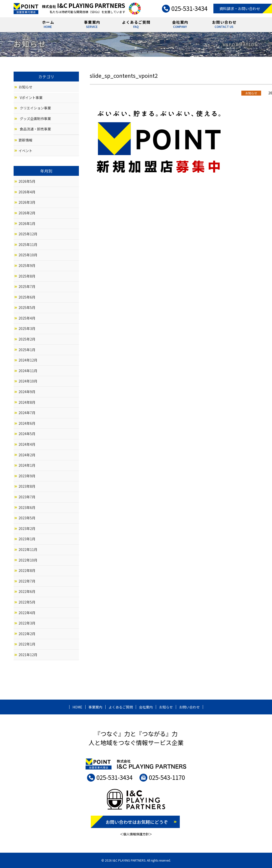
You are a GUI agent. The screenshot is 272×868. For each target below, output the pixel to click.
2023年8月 (27, 486)
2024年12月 (28, 360)
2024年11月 (28, 371)
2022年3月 (27, 623)
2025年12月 (28, 234)
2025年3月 (27, 328)
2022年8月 (27, 570)
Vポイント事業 (31, 98)
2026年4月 (27, 192)
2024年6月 (27, 423)
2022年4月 (27, 613)
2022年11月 (28, 549)
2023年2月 (27, 528)
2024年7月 (27, 413)
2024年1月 (27, 465)
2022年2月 (27, 634)
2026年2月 (27, 213)
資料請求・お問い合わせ (240, 9)
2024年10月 (28, 381)
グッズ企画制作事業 (35, 119)
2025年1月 (27, 350)
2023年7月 (27, 497)
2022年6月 (27, 591)
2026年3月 (27, 202)
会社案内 (180, 25)
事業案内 (92, 25)
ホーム (48, 25)
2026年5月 (27, 181)
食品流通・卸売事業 (35, 129)
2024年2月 (27, 455)
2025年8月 (27, 276)
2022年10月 (28, 560)
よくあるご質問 (136, 25)
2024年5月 (27, 434)
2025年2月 (27, 339)
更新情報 (25, 140)
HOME (77, 707)
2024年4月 (27, 444)
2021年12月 (28, 655)
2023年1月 (27, 539)
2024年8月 (27, 402)
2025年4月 (27, 318)
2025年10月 (28, 255)
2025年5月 (27, 307)
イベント (25, 151)
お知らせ (25, 87)
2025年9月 (27, 265)
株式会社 (84, 6)
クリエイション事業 (35, 108)
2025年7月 (27, 286)
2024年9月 (27, 392)
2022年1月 (27, 644)
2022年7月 (27, 581)
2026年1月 (27, 223)
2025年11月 (28, 244)
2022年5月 (27, 602)
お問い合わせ (224, 25)
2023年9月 (27, 476)
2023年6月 (27, 507)
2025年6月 (27, 297)
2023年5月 (27, 518)
